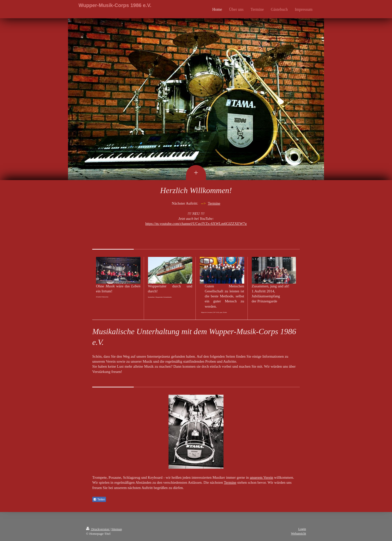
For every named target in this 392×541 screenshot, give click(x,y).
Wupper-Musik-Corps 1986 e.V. (115, 5)
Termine (214, 203)
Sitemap (117, 529)
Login (302, 529)
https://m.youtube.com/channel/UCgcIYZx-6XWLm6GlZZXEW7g (196, 224)
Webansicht (298, 533)
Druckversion (98, 529)
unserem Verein (261, 477)
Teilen (99, 499)
